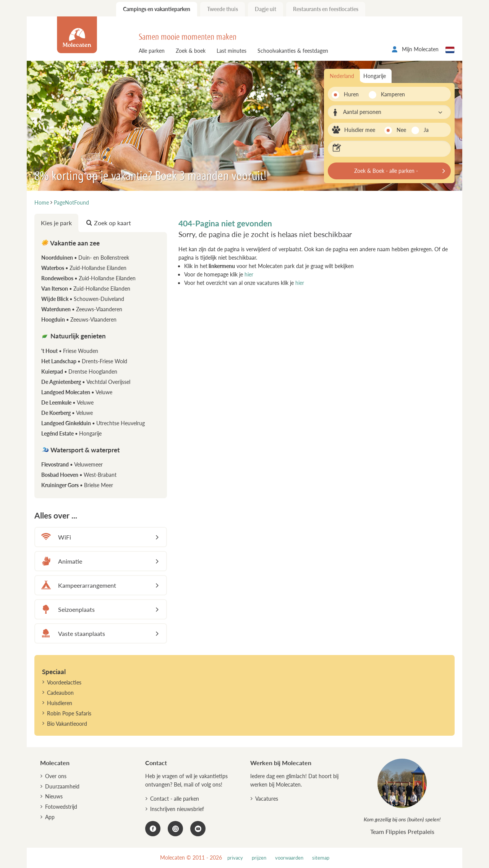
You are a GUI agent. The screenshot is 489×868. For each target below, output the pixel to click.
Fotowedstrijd (61, 807)
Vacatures (267, 799)
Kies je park (56, 223)
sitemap (321, 858)
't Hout (70, 351)
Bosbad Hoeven (79, 475)
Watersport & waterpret (80, 450)
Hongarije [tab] (375, 76)
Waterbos (84, 268)
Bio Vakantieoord (67, 724)
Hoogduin (79, 319)
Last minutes (232, 51)
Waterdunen (82, 309)
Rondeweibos (88, 278)
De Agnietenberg (86, 382)
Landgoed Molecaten (77, 392)
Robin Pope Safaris (69, 713)
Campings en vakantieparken (157, 9)
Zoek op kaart (109, 223)
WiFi (55, 537)
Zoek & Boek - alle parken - (386, 171)
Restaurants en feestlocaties (326, 9)
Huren (351, 94)
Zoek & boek (191, 51)
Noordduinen (85, 258)
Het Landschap (84, 361)
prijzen (259, 858)
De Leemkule (67, 402)
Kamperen (391, 94)
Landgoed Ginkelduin (93, 423)
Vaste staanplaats (72, 633)
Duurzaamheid (62, 786)
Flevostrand (72, 464)
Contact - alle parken (175, 799)
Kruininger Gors (77, 485)
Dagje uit (266, 9)
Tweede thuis (223, 9)
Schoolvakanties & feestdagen (293, 51)
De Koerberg (67, 413)
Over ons (56, 776)
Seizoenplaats (67, 609)
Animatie (61, 561)
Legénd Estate (71, 433)
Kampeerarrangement (78, 585)
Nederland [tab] (342, 76)
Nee (401, 130)
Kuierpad (79, 371)
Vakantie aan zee (70, 243)
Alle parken (152, 51)
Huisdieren (60, 703)
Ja (426, 130)
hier (249, 274)
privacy (235, 858)
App (50, 817)
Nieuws (54, 796)
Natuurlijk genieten (74, 336)
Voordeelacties (64, 682)
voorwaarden (289, 858)
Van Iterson (86, 289)
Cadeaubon (60, 693)
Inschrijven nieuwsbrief (177, 809)
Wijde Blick (83, 299)
